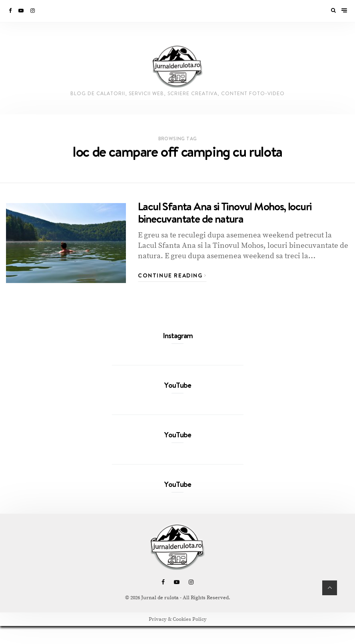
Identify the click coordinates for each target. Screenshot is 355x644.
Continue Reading (172, 275)
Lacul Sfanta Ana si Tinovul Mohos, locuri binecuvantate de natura (224, 212)
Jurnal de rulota (160, 598)
